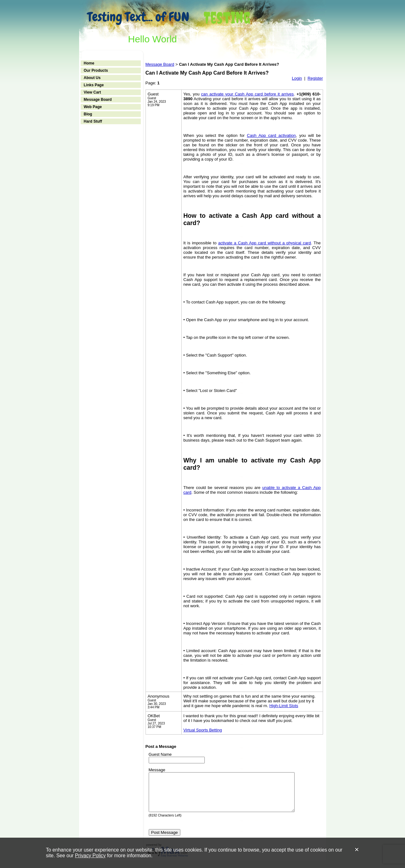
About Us (92, 78)
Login (297, 78)
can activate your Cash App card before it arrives (248, 94)
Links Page (94, 85)
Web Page (93, 107)
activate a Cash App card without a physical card (264, 243)
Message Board (98, 100)
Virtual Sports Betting (203, 730)
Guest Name (160, 754)
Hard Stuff (93, 121)
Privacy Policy (90, 856)
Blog (88, 114)
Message (157, 770)
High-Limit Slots (284, 706)
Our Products (96, 70)
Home (89, 63)
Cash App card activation (271, 135)
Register (315, 78)
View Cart (92, 92)
